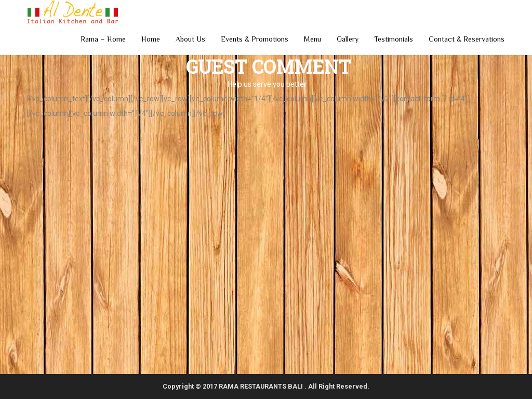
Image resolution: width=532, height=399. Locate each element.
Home (151, 39)
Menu (312, 39)
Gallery (348, 39)
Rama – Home (103, 39)
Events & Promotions (255, 39)
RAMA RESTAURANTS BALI (262, 386)
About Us (190, 39)
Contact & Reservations (467, 39)
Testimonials (394, 39)
